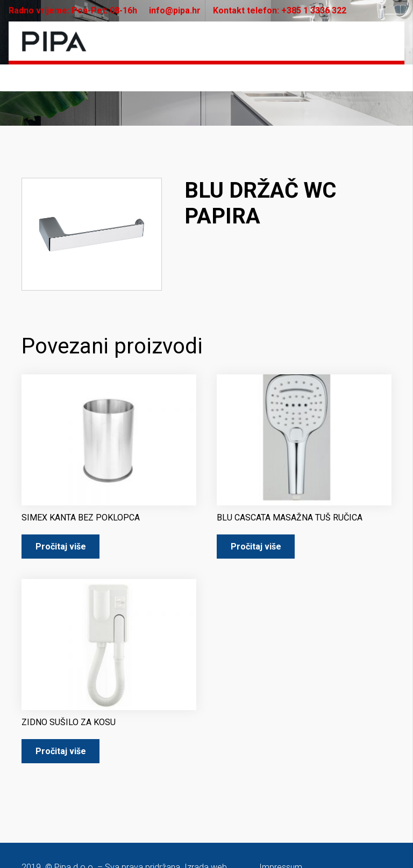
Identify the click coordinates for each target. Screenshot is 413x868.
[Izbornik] (383, 41)
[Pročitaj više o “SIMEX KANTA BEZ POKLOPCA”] (60, 547)
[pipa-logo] (54, 41)
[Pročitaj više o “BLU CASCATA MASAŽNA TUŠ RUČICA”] (256, 547)
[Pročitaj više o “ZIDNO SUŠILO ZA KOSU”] (60, 751)
